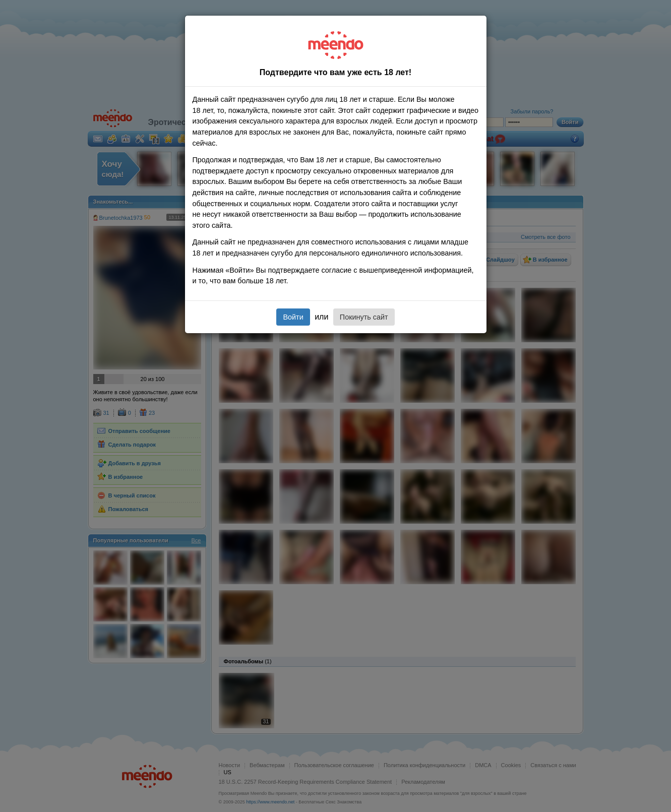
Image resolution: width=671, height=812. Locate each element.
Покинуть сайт (364, 317)
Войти (293, 317)
